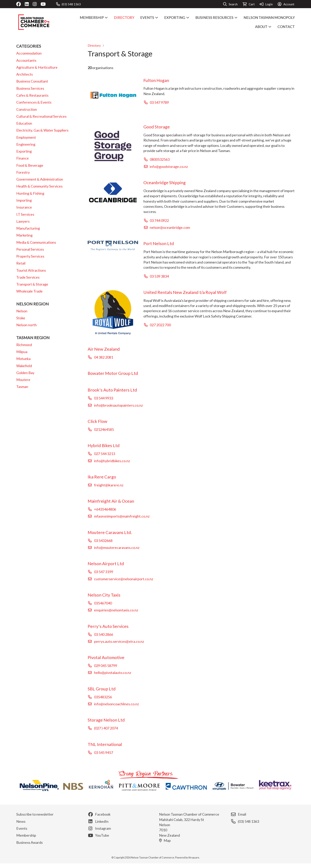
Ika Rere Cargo (102, 477)
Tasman (22, 387)
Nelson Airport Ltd (106, 564)
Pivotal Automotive (106, 657)
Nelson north (26, 325)
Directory (94, 45)
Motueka (23, 359)
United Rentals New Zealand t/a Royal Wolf (185, 292)
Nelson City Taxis (104, 595)
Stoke (21, 318)
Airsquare (194, 858)
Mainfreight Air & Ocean (111, 501)
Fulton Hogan (156, 80)
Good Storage (157, 127)
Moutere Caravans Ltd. (110, 532)
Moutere (23, 380)
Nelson (22, 311)
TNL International (105, 744)
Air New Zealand (104, 349)
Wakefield (24, 366)
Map (165, 840)
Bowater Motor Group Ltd (113, 373)
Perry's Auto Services (108, 626)
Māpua (22, 352)
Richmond (24, 345)
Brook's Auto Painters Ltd (112, 390)
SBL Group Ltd (102, 689)
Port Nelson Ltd (159, 243)
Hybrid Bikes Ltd (104, 446)
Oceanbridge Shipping (165, 183)
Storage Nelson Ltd (106, 720)
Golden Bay (25, 373)
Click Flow (97, 421)
